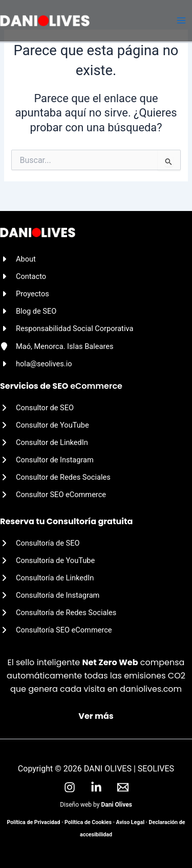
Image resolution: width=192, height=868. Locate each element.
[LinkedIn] (96, 787)
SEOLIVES (156, 769)
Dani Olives (116, 805)
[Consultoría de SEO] (40, 543)
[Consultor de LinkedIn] (44, 442)
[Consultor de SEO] (37, 408)
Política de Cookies (88, 822)
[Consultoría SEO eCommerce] (56, 630)
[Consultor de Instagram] (47, 460)
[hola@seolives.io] (36, 364)
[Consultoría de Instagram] (50, 595)
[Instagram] (70, 787)
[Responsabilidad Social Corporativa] (67, 329)
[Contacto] (23, 276)
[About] (18, 259)
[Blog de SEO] (28, 311)
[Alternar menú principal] (181, 21)
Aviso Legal (130, 822)
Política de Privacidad (34, 822)
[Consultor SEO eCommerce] (53, 495)
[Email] (123, 787)
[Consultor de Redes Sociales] (55, 477)
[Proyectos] (25, 294)
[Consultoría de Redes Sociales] (58, 613)
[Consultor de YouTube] (45, 425)
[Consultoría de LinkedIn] (47, 578)
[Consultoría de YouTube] (47, 560)
